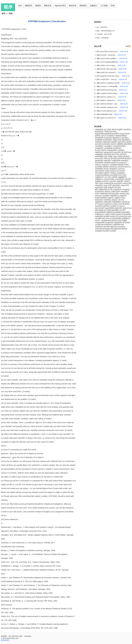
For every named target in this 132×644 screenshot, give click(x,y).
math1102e (116, 192)
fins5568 (115, 210)
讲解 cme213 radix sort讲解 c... (107, 59)
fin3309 (121, 158)
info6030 (110, 212)
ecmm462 (106, 144)
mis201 (127, 181)
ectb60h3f (126, 218)
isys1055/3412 (107, 225)
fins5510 (128, 158)
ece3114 (114, 171)
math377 (107, 173)
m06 (106, 187)
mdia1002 (108, 202)
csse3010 (127, 129)
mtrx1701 (115, 154)
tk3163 (114, 220)
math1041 (99, 152)
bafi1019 (119, 208)
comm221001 (109, 179)
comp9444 (121, 173)
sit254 (126, 165)
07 (96, 204)
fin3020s (126, 204)
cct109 (98, 225)
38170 (114, 129)
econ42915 (100, 192)
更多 (127, 46)
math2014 (99, 227)
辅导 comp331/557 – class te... (107, 79)
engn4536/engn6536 (104, 134)
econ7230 (122, 175)
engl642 (99, 181)
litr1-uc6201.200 (123, 194)
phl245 (98, 136)
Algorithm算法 (60, 6)
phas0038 (99, 138)
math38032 (117, 202)
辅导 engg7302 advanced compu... (109, 76)
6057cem (127, 152)
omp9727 (123, 196)
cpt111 (122, 206)
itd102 (114, 173)
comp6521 (100, 146)
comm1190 (127, 183)
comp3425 (117, 189)
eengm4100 (109, 152)
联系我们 (4, 636)
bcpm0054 (126, 212)
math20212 (100, 214)
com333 (113, 181)
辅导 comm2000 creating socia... (108, 52)
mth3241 (123, 154)
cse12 (104, 136)
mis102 (114, 144)
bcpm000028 (101, 212)
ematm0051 (108, 140)
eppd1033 (99, 187)
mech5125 (126, 202)
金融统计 (94, 6)
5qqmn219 (117, 140)
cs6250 (115, 177)
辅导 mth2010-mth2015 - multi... (108, 104)
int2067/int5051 (102, 198)
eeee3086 (99, 156)
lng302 (120, 129)
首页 (20, 6)
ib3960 (119, 218)
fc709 (110, 189)
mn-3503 (108, 210)
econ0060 (114, 175)
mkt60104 (104, 194)
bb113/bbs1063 (102, 189)
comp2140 (108, 138)
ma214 (98, 165)
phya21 (115, 200)
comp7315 (125, 185)
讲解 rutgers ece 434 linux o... (107, 118)
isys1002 (117, 152)
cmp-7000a (118, 156)
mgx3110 (108, 204)
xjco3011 (125, 138)
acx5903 (116, 134)
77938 (106, 132)
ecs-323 (108, 177)
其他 (113, 6)
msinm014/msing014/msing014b (108, 229)
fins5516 (115, 158)
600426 (121, 165)
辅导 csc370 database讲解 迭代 (108, 62)
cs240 (115, 204)
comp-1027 (108, 185)
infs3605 (107, 163)
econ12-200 (111, 218)
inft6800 (120, 144)
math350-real (118, 225)
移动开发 (73, 6)
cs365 (113, 214)
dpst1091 (117, 185)
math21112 (127, 208)
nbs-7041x (100, 183)
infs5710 (107, 158)
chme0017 (125, 192)
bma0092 (117, 212)
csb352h (121, 150)
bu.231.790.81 (101, 150)
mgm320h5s (110, 208)
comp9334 (109, 223)
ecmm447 (121, 171)
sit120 (106, 169)
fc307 (98, 194)
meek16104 (109, 183)
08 (123, 152)
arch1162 (113, 132)
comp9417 (126, 189)
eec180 (107, 227)
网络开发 (48, 6)
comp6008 (108, 148)
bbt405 (106, 167)
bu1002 (106, 231)
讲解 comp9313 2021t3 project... (108, 93)
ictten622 (106, 206)
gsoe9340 (99, 161)
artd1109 (121, 142)
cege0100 (107, 142)
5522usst (112, 194)
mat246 (128, 142)
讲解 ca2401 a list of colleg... (107, 66)
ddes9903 (128, 144)
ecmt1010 (124, 216)
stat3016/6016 (121, 136)
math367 (120, 181)
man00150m (112, 150)
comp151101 (125, 134)
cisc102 (101, 204)
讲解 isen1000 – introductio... (107, 55)
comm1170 (115, 216)
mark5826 (99, 169)
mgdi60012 (122, 177)
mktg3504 (99, 154)
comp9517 (108, 146)
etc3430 (99, 144)
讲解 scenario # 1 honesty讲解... (108, 86)
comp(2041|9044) (102, 175)
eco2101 (121, 169)
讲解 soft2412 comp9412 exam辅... (109, 83)
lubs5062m (126, 140)
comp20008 (100, 223)
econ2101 (121, 227)
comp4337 (100, 148)
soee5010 (125, 161)
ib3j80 (124, 220)
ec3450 (107, 216)
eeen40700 (100, 171)
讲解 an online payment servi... (107, 111)
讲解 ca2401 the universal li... (107, 73)
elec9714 (115, 163)
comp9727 (115, 206)
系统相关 (83, 6)
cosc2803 (106, 196)
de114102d (100, 208)
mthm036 (107, 154)
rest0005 (99, 140)
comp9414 (117, 148)
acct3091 (99, 167)
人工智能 (104, 6)
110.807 (122, 210)
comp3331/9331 (119, 146)
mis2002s (108, 200)
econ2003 (118, 183)
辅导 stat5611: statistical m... (107, 100)
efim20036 (100, 210)
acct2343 (126, 223)
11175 (120, 204)
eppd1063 (118, 223)
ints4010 (126, 156)
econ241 (106, 181)
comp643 (99, 231)
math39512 (115, 196)
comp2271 (123, 163)
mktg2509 (99, 129)
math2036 (116, 161)
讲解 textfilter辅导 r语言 (105, 114)
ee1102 (98, 196)
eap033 (114, 142)
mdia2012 (99, 179)
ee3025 (111, 187)
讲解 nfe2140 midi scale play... (107, 69)
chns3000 (99, 173)
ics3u (120, 220)
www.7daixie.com (12, 638)
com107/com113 (124, 167)
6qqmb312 (117, 138)
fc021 (123, 198)
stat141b (114, 227)
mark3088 (99, 163)
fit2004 (124, 229)
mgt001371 (100, 177)
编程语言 (29, 6)
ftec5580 (127, 214)
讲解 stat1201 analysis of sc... (107, 97)
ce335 (107, 214)
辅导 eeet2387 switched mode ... (108, 107)
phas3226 (99, 132)
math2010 (99, 216)
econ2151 (99, 158)
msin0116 (113, 167)
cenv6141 (120, 214)
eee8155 (99, 142)
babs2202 (99, 200)
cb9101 (108, 192)
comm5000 (120, 179)
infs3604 (114, 165)
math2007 (108, 161)
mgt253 (118, 198)
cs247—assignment (103, 220)
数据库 (38, 6)
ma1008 (128, 179)
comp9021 (113, 169)
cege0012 (99, 202)
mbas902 (99, 185)
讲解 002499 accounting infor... (107, 90)
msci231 (117, 187)
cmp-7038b (108, 156)
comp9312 (111, 136)
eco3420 (99, 206)
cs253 (107, 171)
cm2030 (113, 231)
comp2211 (105, 165)
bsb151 (111, 198)
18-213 (121, 200)
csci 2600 (108, 129)
